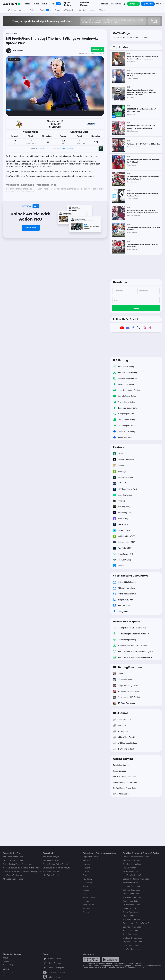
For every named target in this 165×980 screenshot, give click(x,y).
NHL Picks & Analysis (51, 875)
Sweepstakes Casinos (122, 794)
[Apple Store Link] (91, 960)
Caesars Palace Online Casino (125, 782)
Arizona (86, 872)
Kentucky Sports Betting (125, 426)
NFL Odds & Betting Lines (13, 857)
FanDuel (119, 566)
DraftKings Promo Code (132, 864)
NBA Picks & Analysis (51, 860)
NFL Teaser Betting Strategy (126, 691)
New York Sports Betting (125, 373)
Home (8, 34)
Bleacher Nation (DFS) (124, 542)
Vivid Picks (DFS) (122, 548)
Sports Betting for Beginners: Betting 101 (131, 634)
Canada (86, 912)
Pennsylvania (88, 883)
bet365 (118, 454)
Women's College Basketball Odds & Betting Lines (22, 872)
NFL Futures (121, 713)
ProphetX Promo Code (131, 920)
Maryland (87, 868)
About (5, 958)
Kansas (86, 901)
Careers (6, 969)
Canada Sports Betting (124, 431)
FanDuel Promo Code (131, 868)
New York (87, 860)
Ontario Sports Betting (124, 437)
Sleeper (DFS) (121, 525)
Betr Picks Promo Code (132, 927)
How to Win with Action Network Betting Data (133, 652)
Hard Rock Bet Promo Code (133, 875)
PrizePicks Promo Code (132, 949)
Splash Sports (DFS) (123, 554)
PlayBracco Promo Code (132, 942)
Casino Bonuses (120, 771)
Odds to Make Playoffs (124, 737)
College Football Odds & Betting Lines (18, 864)
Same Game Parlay (123, 680)
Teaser (118, 674)
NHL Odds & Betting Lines (13, 879)
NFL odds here (68, 149)
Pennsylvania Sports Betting (126, 390)
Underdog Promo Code (132, 886)
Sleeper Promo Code (131, 894)
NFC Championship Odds (125, 749)
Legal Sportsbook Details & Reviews (129, 628)
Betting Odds (120, 612)
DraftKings (119, 471)
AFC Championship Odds (125, 743)
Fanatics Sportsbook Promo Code (136, 857)
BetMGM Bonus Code (131, 860)
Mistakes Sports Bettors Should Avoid (130, 646)
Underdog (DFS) (122, 507)
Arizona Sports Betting (124, 420)
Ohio (85, 894)
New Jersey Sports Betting (126, 408)
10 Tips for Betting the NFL (126, 686)
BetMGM (119, 466)
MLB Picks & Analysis (51, 872)
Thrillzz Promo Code (131, 945)
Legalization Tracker (91, 857)
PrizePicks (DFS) (122, 513)
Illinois (85, 886)
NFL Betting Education (127, 667)
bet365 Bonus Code (130, 872)
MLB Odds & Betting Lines (13, 875)
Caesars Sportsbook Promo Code (136, 879)
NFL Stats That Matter (124, 703)
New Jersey (88, 879)
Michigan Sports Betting (125, 414)
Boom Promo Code (130, 931)
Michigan (86, 890)
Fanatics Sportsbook (123, 460)
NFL (16, 34)
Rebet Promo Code (130, 934)
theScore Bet (120, 483)
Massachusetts (89, 897)
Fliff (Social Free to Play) (125, 489)
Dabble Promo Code (131, 912)
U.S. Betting (121, 360)
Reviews (118, 447)
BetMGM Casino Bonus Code (125, 777)
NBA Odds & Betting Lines (13, 860)
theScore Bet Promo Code (133, 883)
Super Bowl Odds (122, 719)
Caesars (42, 149)
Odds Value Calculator (124, 588)
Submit (136, 308)
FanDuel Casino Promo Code (124, 788)
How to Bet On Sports (127, 621)
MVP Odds (119, 725)
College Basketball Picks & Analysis (57, 868)
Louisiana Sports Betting (125, 379)
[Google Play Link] (110, 960)
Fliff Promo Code (129, 908)
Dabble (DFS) (120, 519)
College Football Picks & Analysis (56, 864)
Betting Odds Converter (124, 594)
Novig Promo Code (130, 916)
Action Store (8, 973)
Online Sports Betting (124, 367)
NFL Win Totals (121, 731)
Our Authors (8, 962)
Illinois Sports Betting (124, 384)
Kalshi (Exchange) (122, 495)
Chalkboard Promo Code (132, 938)
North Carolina (89, 905)
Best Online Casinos (121, 765)
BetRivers (119, 501)
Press (5, 976)
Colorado (86, 875)
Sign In (159, 4)
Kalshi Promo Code (130, 901)
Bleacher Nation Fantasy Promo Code (137, 923)
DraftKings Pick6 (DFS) (124, 536)
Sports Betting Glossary (125, 640)
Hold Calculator (121, 606)
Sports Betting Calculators (131, 576)
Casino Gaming (123, 759)
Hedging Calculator (123, 600)
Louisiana (87, 864)
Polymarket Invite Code (132, 897)
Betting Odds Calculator (125, 582)
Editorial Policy (9, 965)
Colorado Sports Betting (125, 396)
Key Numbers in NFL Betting (126, 697)
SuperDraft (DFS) (122, 560)
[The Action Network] (12, 4)
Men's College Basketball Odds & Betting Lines (21, 868)
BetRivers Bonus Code (131, 890)
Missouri (86, 908)
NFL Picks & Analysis (51, 857)
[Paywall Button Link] (31, 228)
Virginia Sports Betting (124, 402)
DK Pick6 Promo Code (131, 905)
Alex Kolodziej (18, 51)
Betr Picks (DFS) (122, 530)
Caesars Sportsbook (123, 477)
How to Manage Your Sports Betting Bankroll (133, 657)
